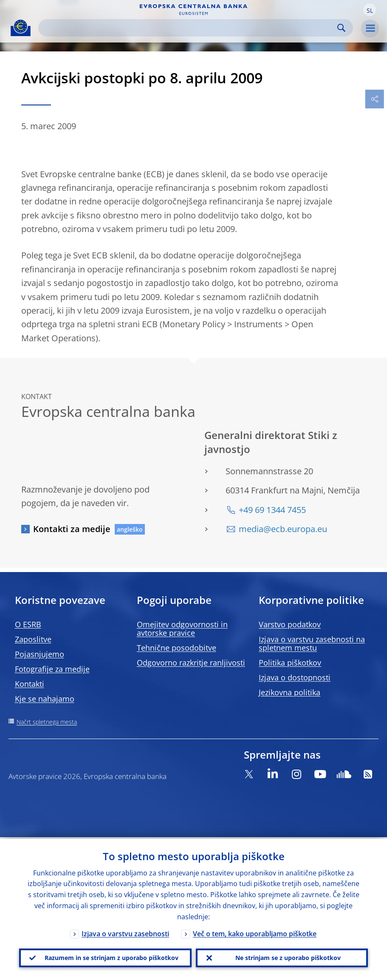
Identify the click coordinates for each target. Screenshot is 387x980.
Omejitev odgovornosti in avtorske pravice (182, 629)
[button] (370, 10)
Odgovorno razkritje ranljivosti (191, 663)
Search (341, 28)
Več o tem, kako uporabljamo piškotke (255, 932)
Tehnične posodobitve (177, 648)
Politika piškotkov (290, 663)
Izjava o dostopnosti (295, 677)
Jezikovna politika (290, 692)
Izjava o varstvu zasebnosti (125, 932)
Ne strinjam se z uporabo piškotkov (288, 957)
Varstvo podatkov (290, 624)
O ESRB (28, 624)
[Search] (189, 28)
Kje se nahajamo (45, 699)
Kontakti (30, 684)
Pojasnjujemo (40, 654)
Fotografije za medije (52, 669)
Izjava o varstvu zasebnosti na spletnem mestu (312, 643)
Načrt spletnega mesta (47, 722)
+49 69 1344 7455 (272, 510)
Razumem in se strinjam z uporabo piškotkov (112, 957)
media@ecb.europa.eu (283, 529)
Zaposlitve (33, 639)
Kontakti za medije (72, 529)
